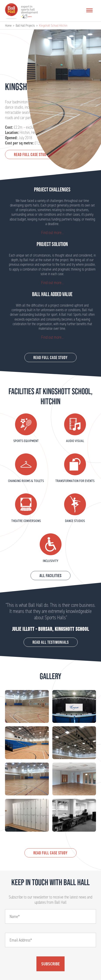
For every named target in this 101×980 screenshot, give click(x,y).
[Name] (50, 916)
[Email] (50, 940)
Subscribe (50, 964)
